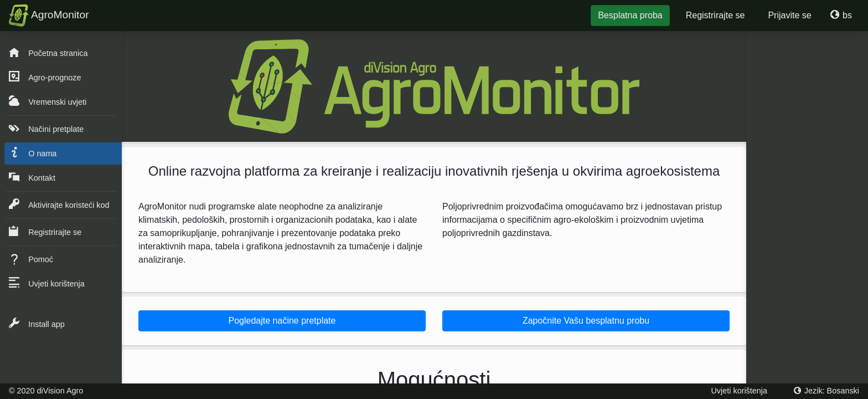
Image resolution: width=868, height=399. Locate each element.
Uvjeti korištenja (739, 391)
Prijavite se (789, 15)
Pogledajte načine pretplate (282, 321)
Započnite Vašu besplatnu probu (586, 321)
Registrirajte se (715, 15)
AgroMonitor (49, 16)
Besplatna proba (630, 15)
